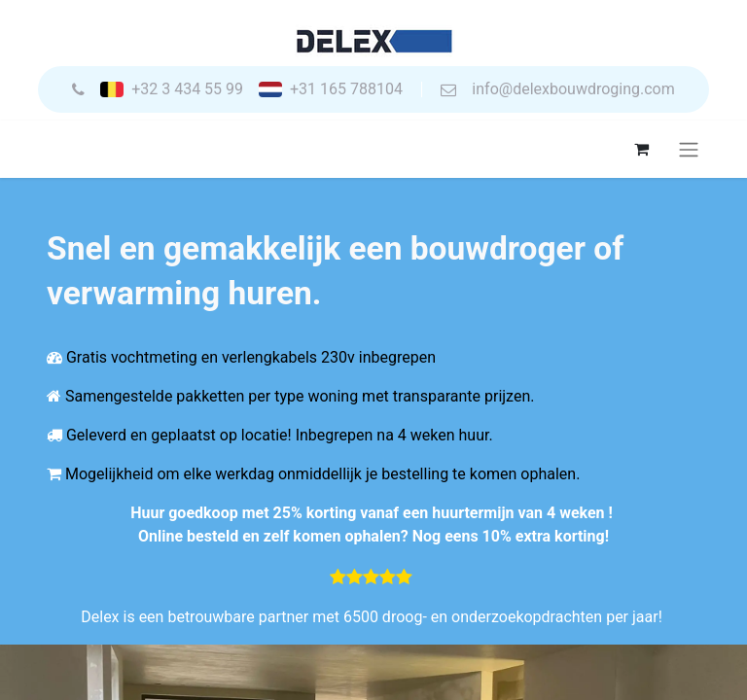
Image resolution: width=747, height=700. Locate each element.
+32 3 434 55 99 (187, 89)
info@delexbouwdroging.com (573, 89)
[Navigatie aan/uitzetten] (689, 149)
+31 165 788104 (346, 89)
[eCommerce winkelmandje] (641, 149)
